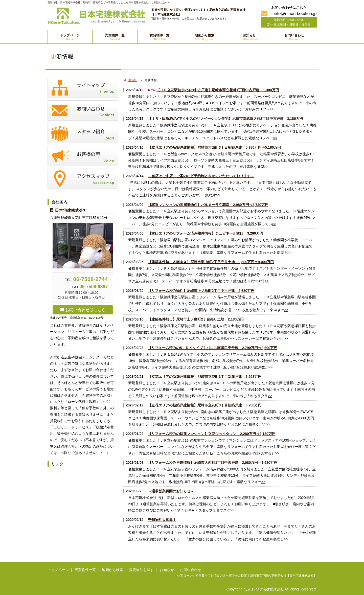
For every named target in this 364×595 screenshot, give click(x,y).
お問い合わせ (294, 37)
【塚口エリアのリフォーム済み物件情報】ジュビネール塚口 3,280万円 (205, 233)
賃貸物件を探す (141, 570)
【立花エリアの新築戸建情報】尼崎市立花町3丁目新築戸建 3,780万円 (205, 405)
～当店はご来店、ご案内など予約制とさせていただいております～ (201, 176)
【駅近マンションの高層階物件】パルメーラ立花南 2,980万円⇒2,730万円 (208, 205)
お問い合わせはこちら (83, 310)
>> (272, 109)
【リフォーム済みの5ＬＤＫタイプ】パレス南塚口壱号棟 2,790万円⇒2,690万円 (213, 348)
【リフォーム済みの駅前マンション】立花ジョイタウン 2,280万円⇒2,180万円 (212, 434)
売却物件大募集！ (162, 520)
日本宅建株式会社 (69, 210)
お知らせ (249, 37)
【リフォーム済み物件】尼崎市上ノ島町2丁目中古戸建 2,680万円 (201, 291)
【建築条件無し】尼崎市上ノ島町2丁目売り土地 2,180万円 (196, 319)
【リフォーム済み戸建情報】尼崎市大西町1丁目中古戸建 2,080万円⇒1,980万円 (213, 463)
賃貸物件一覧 (160, 37)
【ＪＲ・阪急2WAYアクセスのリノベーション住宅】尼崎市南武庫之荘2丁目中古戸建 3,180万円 (225, 119)
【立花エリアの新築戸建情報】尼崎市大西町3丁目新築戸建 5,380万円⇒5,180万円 (214, 147)
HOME (130, 80)
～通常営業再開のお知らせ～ (171, 491)
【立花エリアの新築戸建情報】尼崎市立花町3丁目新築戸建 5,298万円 (205, 377)
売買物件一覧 (115, 37)
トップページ (70, 37)
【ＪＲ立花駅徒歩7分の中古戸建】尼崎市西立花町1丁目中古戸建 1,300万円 (218, 90)
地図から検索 (204, 37)
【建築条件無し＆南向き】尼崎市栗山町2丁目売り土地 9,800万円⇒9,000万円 (211, 262)
